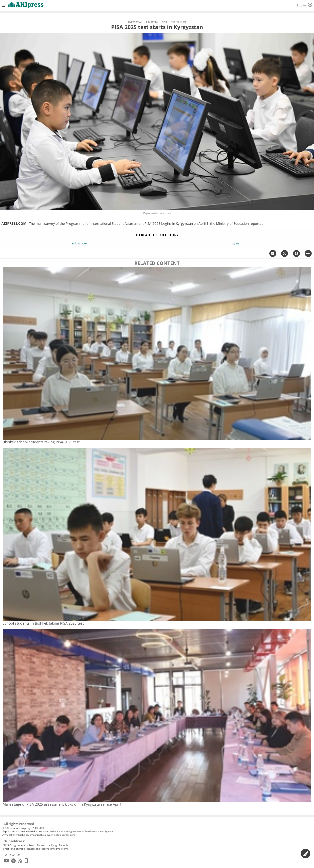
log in (235, 243)
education (152, 22)
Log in (305, 5)
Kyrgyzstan (135, 22)
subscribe (79, 243)
